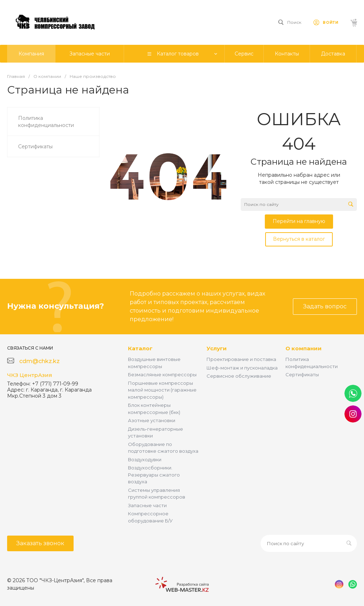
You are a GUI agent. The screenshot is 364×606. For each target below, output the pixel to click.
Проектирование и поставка (241, 359)
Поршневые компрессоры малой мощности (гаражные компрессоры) (162, 390)
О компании (304, 348)
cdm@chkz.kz (39, 361)
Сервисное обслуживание (239, 376)
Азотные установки (152, 420)
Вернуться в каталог (299, 239)
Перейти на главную (299, 221)
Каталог (140, 348)
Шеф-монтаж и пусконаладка (242, 368)
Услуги (217, 348)
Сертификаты (302, 374)
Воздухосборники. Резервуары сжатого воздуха (154, 475)
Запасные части (147, 505)
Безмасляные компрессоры (162, 374)
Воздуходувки (145, 459)
